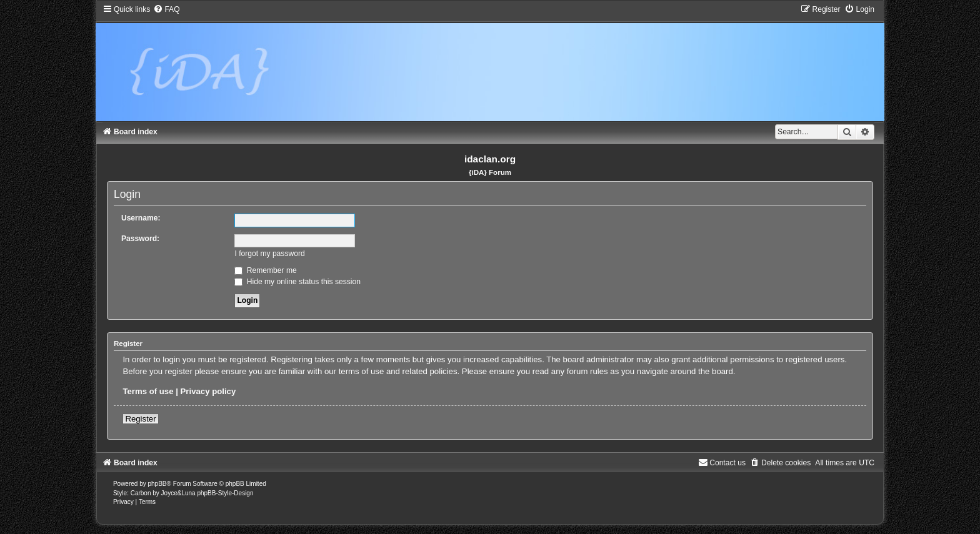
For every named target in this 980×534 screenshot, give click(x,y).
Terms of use (148, 391)
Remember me (265, 270)
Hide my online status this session (297, 282)
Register (140, 419)
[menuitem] (166, 9)
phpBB (157, 484)
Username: (141, 218)
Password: (140, 239)
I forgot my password (269, 254)
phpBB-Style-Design (225, 493)
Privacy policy (208, 391)
